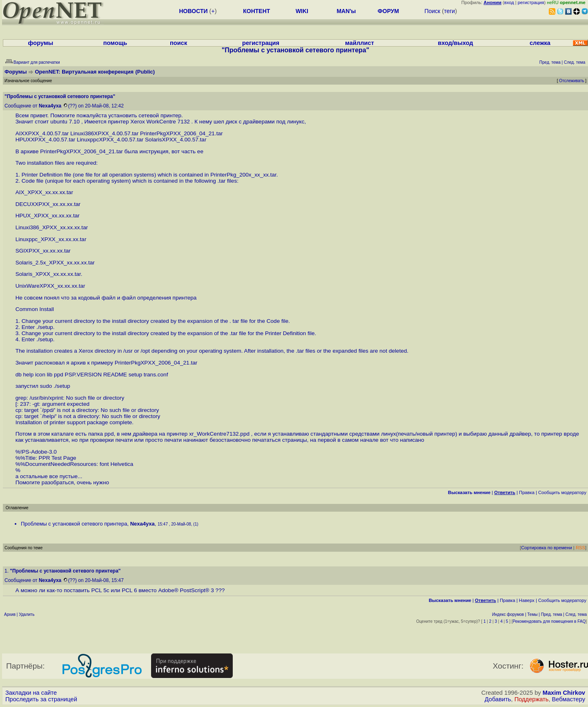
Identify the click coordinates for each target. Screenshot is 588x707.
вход (509, 2)
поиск (178, 43)
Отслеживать (571, 81)
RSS (580, 548)
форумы (41, 43)
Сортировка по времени (547, 548)
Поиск (432, 11)
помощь (115, 43)
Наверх (527, 600)
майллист (360, 43)
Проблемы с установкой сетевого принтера (74, 524)
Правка (527, 492)
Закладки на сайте (31, 693)
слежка (540, 43)
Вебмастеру (569, 699)
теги (449, 11)
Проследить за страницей (41, 699)
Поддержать (532, 699)
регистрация (531, 2)
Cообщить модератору (562, 492)
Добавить (498, 699)
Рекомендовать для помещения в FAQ (549, 621)
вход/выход (455, 43)
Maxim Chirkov (564, 693)
